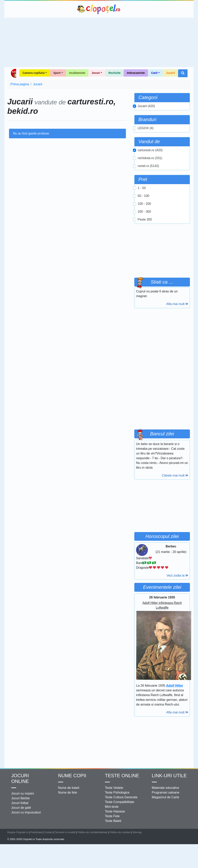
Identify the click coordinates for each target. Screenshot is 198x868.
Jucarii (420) (146, 106)
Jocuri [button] (96, 73)
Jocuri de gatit (21, 808)
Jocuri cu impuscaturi (26, 812)
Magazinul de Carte (166, 797)
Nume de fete (68, 792)
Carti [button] (154, 73)
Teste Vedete (114, 788)
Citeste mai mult (175, 475)
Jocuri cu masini (23, 793)
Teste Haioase (115, 811)
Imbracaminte (136, 73)
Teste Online (122, 776)
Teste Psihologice (117, 792)
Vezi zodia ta (177, 575)
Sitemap (137, 832)
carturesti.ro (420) (150, 150)
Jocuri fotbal (20, 803)
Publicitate (36, 832)
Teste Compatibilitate (120, 802)
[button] (183, 73)
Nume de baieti (69, 788)
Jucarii (170, 73)
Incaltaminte (77, 73)
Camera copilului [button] (34, 73)
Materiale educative (166, 788)
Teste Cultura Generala (121, 797)
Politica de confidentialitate (92, 832)
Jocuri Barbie (20, 798)
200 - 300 (144, 212)
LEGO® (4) (146, 128)
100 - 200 (144, 204)
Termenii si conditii (65, 832)
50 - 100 (143, 196)
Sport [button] (57, 73)
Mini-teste (112, 807)
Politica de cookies (120, 832)
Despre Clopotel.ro (18, 832)
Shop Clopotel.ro (13, 73)
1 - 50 (142, 188)
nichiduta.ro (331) (150, 158)
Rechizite (114, 73)
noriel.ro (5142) (148, 166)
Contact (49, 832)
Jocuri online (20, 778)
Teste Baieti (113, 821)
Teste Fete (112, 816)
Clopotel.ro (99, 9)
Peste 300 (145, 219)
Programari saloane (166, 792)
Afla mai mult (177, 304)
